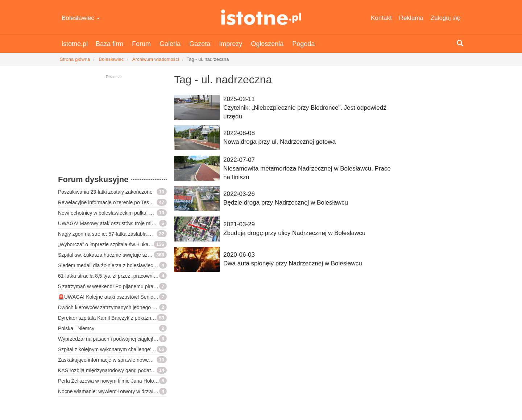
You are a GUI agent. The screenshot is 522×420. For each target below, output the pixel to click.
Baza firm (109, 44)
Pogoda (303, 44)
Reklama (411, 18)
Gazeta (200, 44)
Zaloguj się (446, 18)
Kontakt (381, 18)
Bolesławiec (81, 18)
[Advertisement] (112, 129)
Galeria (170, 44)
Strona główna (75, 59)
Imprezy (231, 44)
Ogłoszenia (267, 44)
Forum (141, 44)
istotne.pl (261, 17)
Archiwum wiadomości (156, 59)
